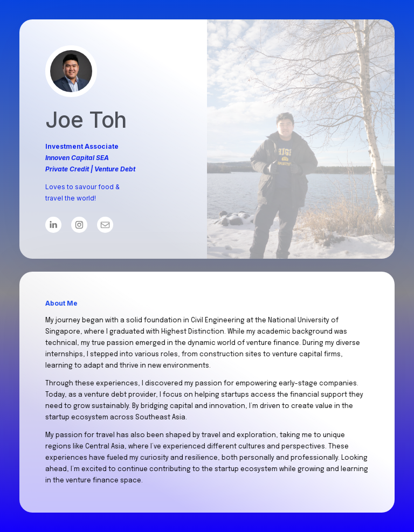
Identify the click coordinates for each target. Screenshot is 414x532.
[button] (53, 225)
